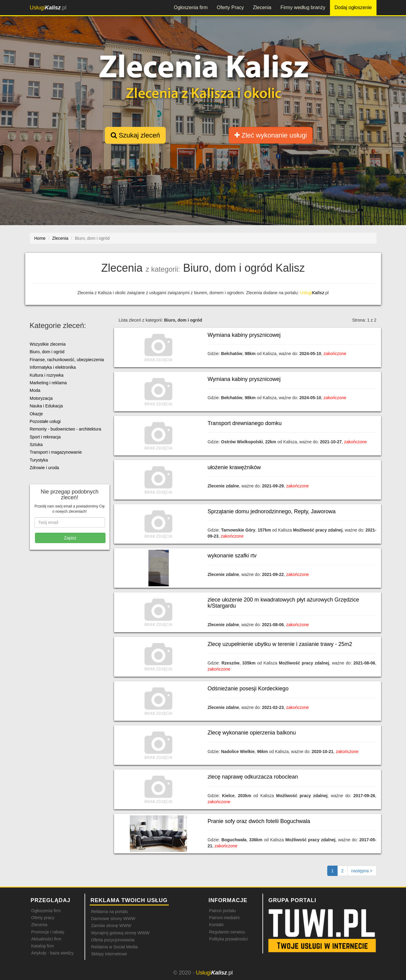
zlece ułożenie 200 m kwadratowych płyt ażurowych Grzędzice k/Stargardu (283, 603)
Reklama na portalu (110, 912)
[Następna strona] (362, 871)
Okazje (36, 414)
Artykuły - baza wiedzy (52, 953)
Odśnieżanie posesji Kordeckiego (248, 689)
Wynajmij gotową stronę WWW (120, 933)
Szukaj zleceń (135, 135)
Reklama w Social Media (115, 947)
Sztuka (36, 445)
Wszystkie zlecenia (48, 344)
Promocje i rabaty (48, 932)
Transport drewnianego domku (244, 423)
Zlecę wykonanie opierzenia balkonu (252, 733)
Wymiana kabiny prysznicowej (244, 335)
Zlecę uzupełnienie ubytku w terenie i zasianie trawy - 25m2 (280, 644)
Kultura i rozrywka (47, 375)
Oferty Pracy (230, 7)
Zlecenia (262, 7)
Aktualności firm (46, 939)
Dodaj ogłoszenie (353, 7)
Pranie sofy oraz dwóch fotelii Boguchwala (259, 821)
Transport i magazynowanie (56, 452)
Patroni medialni (224, 918)
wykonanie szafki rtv (232, 556)
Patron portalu (223, 911)
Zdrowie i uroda (45, 468)
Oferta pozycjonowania (113, 940)
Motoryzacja (41, 398)
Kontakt (216, 925)
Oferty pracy (43, 918)
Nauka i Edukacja (46, 406)
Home (40, 238)
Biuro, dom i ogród (47, 352)
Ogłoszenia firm (191, 7)
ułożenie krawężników (234, 467)
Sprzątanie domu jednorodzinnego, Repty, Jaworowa (271, 511)
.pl (48, 8)
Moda (35, 390)
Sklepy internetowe (109, 954)
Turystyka (39, 460)
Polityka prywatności (229, 939)
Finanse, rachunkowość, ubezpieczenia (67, 360)
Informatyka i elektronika (53, 367)
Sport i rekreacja (45, 437)
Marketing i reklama (48, 383)
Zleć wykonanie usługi (271, 135)
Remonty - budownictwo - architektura (66, 429)
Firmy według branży (303, 7)
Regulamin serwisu (227, 932)
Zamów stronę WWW (111, 926)
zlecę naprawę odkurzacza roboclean (253, 777)
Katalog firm (43, 946)
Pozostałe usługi (45, 421)
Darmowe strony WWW (113, 919)
